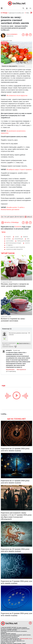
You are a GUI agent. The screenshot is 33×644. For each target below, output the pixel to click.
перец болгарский (23, 241)
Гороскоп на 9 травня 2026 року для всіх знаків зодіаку (16, 582)
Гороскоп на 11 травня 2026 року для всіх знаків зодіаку (15, 482)
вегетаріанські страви (14, 243)
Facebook (18, 227)
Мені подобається (21, 370)
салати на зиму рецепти (14, 249)
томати (25, 237)
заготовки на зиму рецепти (16, 247)
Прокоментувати (10, 370)
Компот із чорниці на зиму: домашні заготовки (13, 320)
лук (28, 239)
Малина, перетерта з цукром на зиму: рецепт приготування (15, 285)
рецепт (8, 237)
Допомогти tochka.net (17, 13)
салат (17, 237)
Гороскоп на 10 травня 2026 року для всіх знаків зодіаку (15, 550)
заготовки (10, 241)
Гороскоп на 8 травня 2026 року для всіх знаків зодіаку (16, 614)
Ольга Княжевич (12, 34)
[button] (27, 8)
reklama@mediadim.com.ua (26, 639)
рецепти (4, 43)
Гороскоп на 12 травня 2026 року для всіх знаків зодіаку (15, 449)
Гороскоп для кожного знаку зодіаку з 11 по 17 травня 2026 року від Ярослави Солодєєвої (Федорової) (16, 516)
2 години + (10, 245)
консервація (19, 239)
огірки (8, 239)
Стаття (27, 243)
